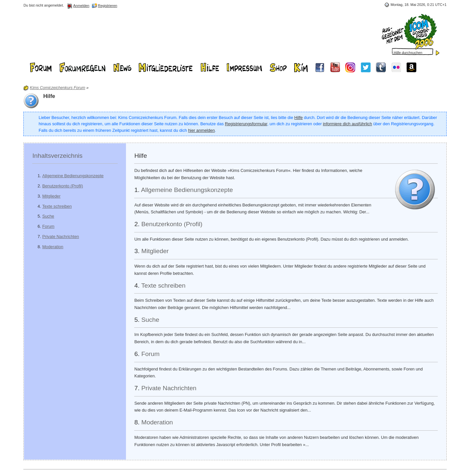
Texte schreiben (57, 206)
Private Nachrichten (61, 237)
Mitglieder (51, 196)
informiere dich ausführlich (347, 124)
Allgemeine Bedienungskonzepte (73, 176)
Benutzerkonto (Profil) (62, 186)
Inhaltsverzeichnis (57, 156)
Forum (48, 226)
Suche (48, 216)
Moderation (53, 247)
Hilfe (299, 118)
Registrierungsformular (246, 124)
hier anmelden (201, 130)
